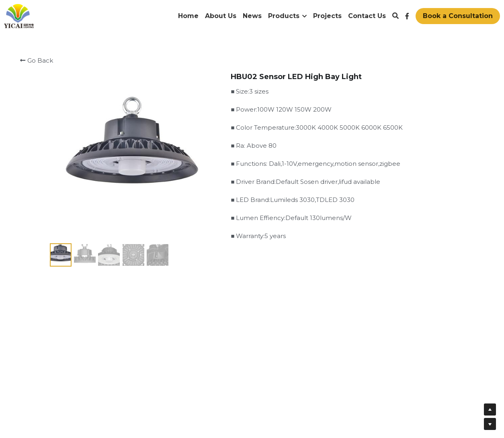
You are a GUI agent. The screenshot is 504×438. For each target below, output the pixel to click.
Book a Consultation (458, 16)
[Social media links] (407, 16)
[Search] (395, 16)
